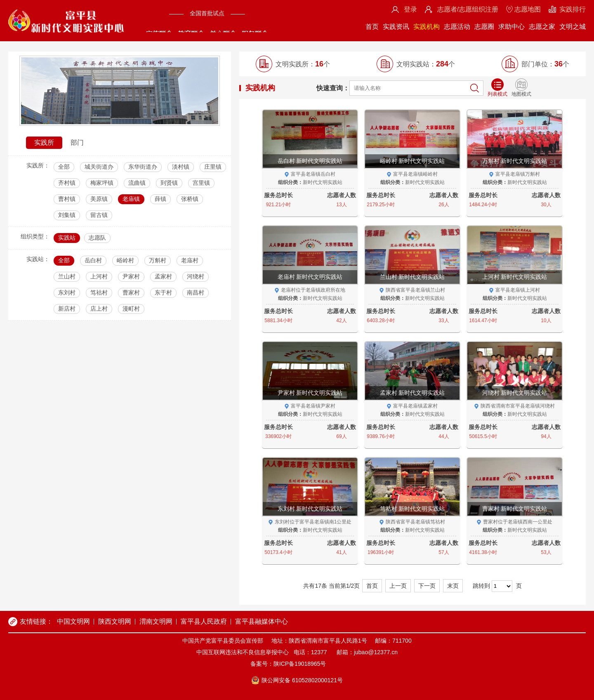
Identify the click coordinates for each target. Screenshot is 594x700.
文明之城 (573, 27)
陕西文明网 (115, 621)
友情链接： (36, 621)
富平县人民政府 (204, 621)
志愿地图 (528, 9)
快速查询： (333, 88)
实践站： (38, 259)
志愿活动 (457, 27)
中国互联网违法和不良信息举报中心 (243, 652)
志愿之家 (542, 27)
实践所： (38, 165)
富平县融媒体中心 (262, 621)
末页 (453, 586)
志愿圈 (484, 27)
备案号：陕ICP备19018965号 (288, 664)
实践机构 (427, 27)
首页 (372, 27)
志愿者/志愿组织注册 (468, 9)
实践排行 (573, 9)
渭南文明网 (156, 621)
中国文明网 (73, 621)
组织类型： (35, 236)
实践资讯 (396, 27)
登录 (410, 9)
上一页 (398, 586)
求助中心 (511, 27)
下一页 (427, 586)
